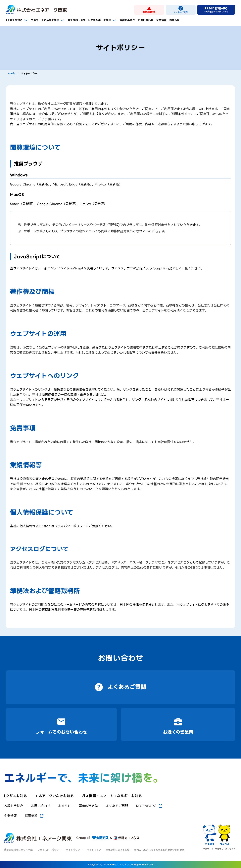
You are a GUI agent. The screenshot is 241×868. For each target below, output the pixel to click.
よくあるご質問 (117, 806)
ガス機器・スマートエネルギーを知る (92, 20)
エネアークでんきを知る (48, 20)
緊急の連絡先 (88, 806)
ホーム (11, 74)
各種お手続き (127, 20)
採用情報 (34, 816)
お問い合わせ (146, 20)
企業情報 (161, 20)
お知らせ (174, 20)
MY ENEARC (149, 806)
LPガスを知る (17, 20)
